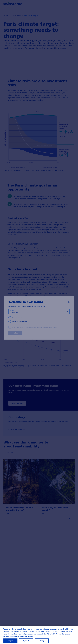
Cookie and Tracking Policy (60, 633)
